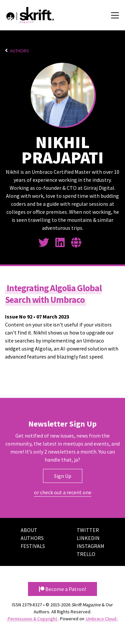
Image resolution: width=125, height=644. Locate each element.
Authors (19, 51)
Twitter (88, 530)
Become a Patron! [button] (62, 589)
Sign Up (63, 476)
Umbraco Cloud (101, 619)
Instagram (90, 546)
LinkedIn (88, 538)
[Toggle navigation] (115, 15)
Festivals (33, 546)
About (29, 530)
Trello (86, 554)
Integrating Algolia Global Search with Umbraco (54, 294)
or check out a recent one (63, 493)
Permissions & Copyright (32, 619)
